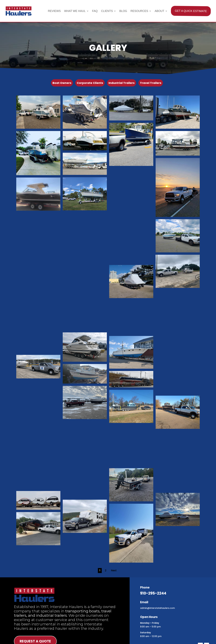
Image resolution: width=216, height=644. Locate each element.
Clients (107, 11)
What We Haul (75, 11)
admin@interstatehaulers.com (157, 608)
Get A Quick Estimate (191, 11)
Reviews (54, 11)
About (159, 11)
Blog (123, 11)
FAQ (95, 11)
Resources (139, 11)
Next (114, 570)
